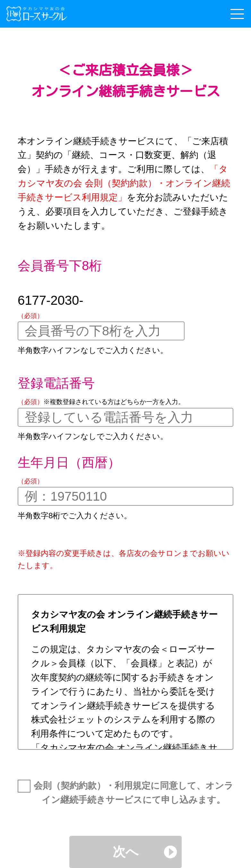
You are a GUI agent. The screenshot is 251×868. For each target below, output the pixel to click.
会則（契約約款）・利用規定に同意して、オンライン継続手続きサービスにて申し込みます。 (134, 793)
